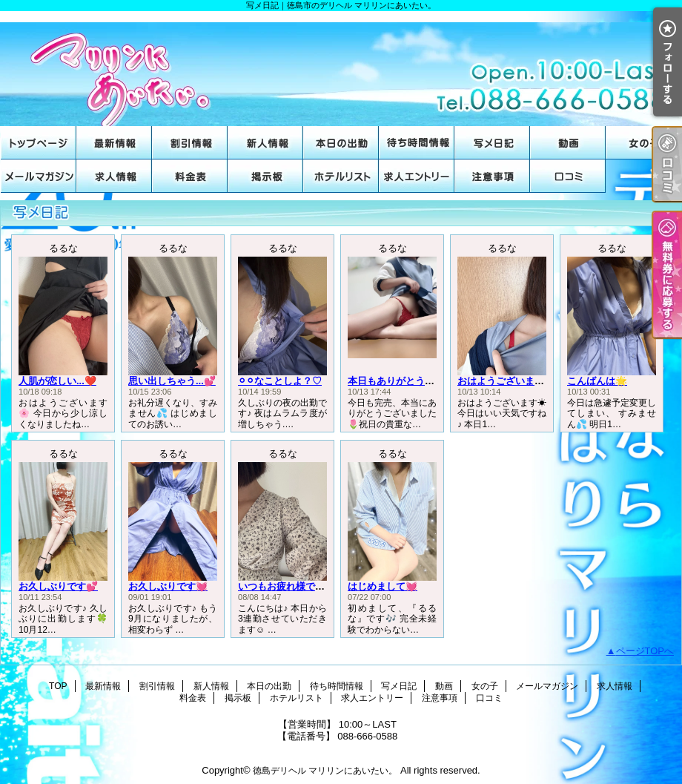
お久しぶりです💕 (58, 586)
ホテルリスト (341, 176)
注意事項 (492, 176)
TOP (39, 143)
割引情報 (190, 143)
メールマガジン (39, 176)
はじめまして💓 (383, 586)
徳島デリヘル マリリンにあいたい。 (325, 771)
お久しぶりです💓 (168, 586)
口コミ (568, 176)
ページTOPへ (645, 651)
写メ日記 (492, 143)
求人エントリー (417, 176)
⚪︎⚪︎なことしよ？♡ (280, 381)
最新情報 (114, 143)
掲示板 (265, 176)
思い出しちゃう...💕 (172, 381)
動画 (568, 143)
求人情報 (114, 176)
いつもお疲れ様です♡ (286, 586)
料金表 (190, 176)
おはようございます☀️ (507, 381)
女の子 (643, 143)
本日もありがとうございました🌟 (421, 381)
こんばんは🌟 (597, 381)
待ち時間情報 (417, 143)
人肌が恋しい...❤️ (57, 381)
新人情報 (265, 143)
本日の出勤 (341, 143)
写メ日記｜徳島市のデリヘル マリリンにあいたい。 (341, 69)
